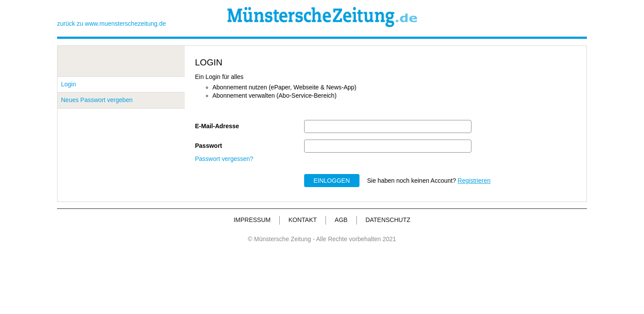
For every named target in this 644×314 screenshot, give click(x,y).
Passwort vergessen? (224, 159)
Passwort (209, 146)
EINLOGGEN (332, 181)
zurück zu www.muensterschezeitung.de (112, 24)
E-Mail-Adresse (217, 126)
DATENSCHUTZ (388, 220)
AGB (341, 220)
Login (68, 84)
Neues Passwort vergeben (97, 100)
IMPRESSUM (252, 220)
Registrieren (474, 181)
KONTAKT (303, 220)
